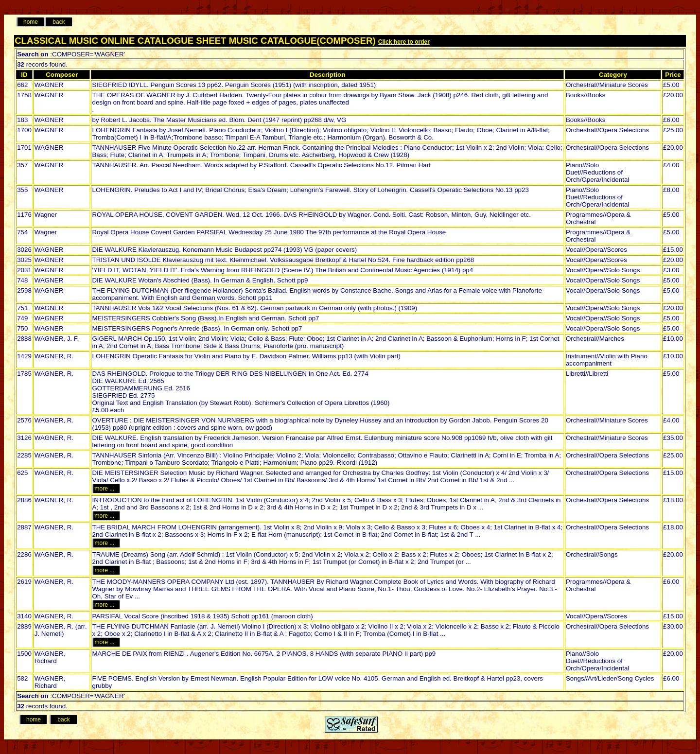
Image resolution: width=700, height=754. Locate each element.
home (31, 22)
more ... (106, 489)
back (59, 22)
